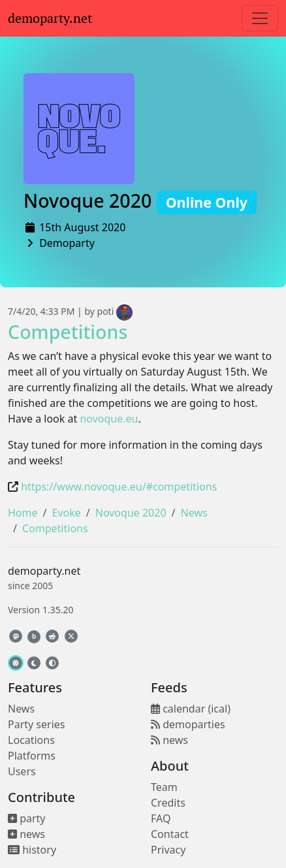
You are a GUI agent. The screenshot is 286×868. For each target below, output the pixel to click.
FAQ (161, 818)
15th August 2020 (82, 227)
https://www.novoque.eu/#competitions (119, 487)
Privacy (168, 850)
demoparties (188, 724)
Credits (168, 803)
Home (23, 513)
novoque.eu (109, 419)
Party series (36, 724)
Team (164, 787)
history (32, 850)
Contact (170, 834)
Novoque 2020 (140, 200)
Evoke (66, 513)
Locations (31, 740)
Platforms (32, 756)
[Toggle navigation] (260, 18)
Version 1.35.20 (40, 610)
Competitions (68, 331)
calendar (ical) (191, 709)
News (194, 513)
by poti (108, 311)
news (26, 834)
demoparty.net (50, 18)
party (27, 818)
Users (22, 771)
